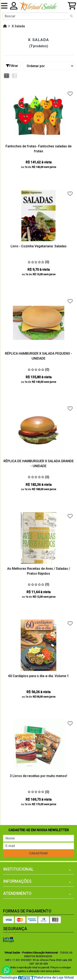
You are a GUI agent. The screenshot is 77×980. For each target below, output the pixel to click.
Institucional (18, 869)
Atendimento (17, 893)
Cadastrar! (39, 853)
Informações (17, 881)
